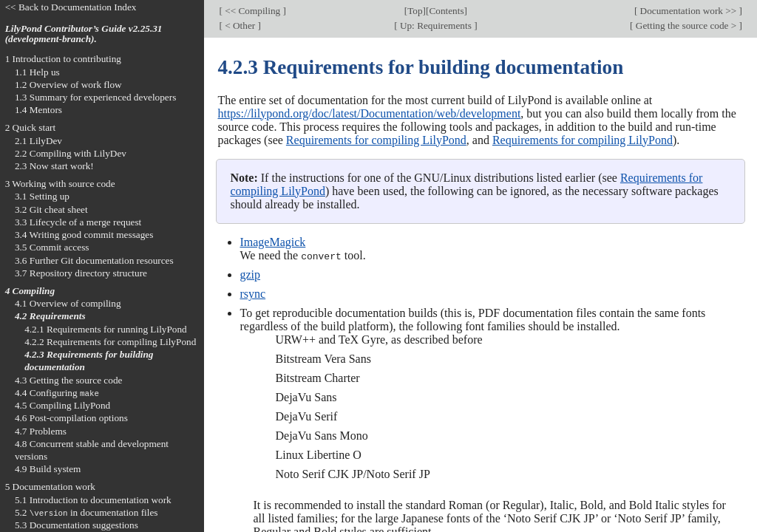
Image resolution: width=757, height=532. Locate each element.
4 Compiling (30, 291)
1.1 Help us (37, 72)
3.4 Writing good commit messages (84, 235)
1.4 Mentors (38, 110)
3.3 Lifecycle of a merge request (78, 222)
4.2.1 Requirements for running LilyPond (106, 329)
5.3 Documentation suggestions (77, 525)
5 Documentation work (50, 487)
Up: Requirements (436, 25)
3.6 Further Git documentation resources (94, 260)
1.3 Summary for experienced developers (95, 97)
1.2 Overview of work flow (68, 85)
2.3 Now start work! (54, 166)
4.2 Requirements (50, 316)
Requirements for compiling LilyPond (376, 140)
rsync (252, 294)
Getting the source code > (686, 25)
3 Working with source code (60, 184)
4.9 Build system (48, 469)
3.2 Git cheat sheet (51, 209)
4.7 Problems (41, 431)
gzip (250, 274)
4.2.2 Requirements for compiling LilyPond (110, 342)
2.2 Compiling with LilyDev (71, 153)
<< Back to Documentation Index (71, 7)
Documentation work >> (688, 11)
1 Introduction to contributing (63, 59)
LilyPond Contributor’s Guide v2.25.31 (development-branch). (84, 34)
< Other (240, 25)
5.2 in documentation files (86, 512)
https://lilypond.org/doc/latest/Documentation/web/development (369, 113)
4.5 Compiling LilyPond (62, 405)
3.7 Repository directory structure (81, 273)
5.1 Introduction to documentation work (93, 500)
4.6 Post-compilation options (71, 418)
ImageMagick (272, 242)
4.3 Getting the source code (69, 380)
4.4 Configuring (57, 393)
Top (415, 11)
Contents (446, 11)
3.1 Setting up (42, 196)
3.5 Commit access (52, 247)
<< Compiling (253, 11)
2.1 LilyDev (38, 141)
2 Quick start (31, 127)
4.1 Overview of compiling (68, 303)
